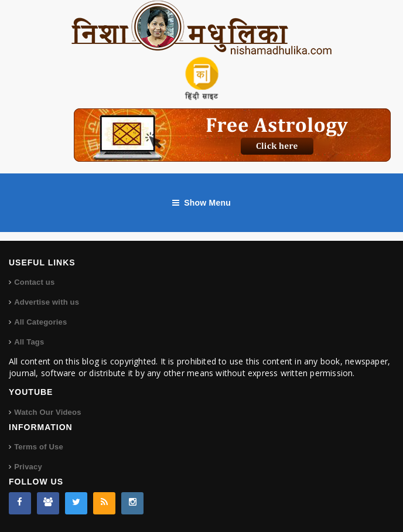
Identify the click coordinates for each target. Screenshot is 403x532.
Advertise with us (47, 302)
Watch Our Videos (47, 412)
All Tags (29, 342)
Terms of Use (39, 447)
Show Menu (201, 203)
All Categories (40, 322)
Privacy (28, 467)
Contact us (34, 282)
